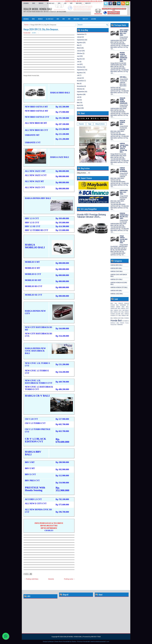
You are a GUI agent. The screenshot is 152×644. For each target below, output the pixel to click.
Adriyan (51, 642)
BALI (112, 303)
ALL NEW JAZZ (51, 3)
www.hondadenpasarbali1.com (100, 642)
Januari (79, 37)
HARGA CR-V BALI (116, 279)
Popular (81, 124)
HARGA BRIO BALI (116, 265)
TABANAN (120, 325)
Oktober (80, 53)
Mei (78, 45)
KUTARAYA (125, 321)
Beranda (26, 3)
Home (26, 25)
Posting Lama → (69, 579)
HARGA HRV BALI (116, 291)
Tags (90, 124)
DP (128, 305)
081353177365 (96, 637)
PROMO (122, 323)
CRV (65, 3)
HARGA (113, 307)
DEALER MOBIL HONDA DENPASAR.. (124, 101)
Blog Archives (100, 124)
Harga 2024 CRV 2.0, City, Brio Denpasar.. (41, 29)
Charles (74, 642)
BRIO (34, 3)
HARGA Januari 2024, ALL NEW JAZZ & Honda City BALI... (124, 148)
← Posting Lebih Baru (31, 579)
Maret (79, 48)
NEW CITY (88, 3)
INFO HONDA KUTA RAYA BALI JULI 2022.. (124, 33)
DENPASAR (123, 305)
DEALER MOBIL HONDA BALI (38, 9)
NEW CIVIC (79, 3)
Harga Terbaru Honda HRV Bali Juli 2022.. (124, 239)
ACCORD (94, 19)
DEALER (121, 303)
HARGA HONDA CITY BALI (119, 287)
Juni (78, 56)
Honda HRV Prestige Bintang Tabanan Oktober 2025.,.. (91, 216)
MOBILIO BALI (115, 323)
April (78, 105)
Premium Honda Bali (83, 642)
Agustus (80, 43)
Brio (116, 303)
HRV (71, 3)
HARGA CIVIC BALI (117, 271)
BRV (59, 3)
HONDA (126, 318)
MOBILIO (41, 3)
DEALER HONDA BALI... (122, 122)
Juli (78, 62)
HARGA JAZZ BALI (117, 294)
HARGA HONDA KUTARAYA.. (124, 170)
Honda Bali (27, 33)
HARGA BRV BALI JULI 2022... (124, 192)
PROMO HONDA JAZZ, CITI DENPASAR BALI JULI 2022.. (123, 57)
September (81, 34)
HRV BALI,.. (123, 77)
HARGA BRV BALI (116, 268)
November (80, 81)
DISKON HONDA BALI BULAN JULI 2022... (124, 216)
